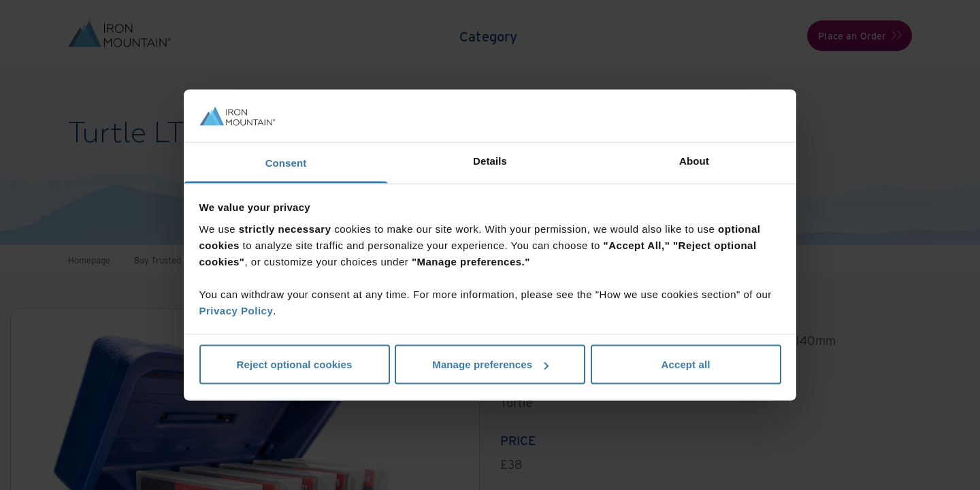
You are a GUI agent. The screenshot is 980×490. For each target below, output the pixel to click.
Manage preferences (490, 364)
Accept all (686, 364)
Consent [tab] (286, 162)
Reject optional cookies (295, 364)
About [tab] (694, 160)
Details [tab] (490, 160)
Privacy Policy (236, 310)
